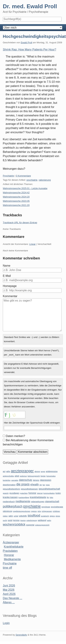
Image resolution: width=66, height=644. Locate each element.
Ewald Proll (26, 43)
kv (48, 497)
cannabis (15, 480)
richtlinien (56, 511)
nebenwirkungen (38, 502)
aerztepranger (22, 471)
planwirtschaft (52, 501)
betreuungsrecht (34, 476)
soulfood (34, 515)
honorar (32, 493)
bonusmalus (51, 476)
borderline (7, 480)
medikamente (23, 501)
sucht (5, 520)
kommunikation (49, 493)
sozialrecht (45, 516)
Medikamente (12, 559)
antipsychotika (8, 476)
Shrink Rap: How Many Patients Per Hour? (29, 50)
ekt (41, 485)
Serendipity (21, 635)
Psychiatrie (8, 176)
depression (46, 480)
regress (34, 511)
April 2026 (9, 594)
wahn (49, 520)
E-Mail (7, 276)
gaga (48, 485)
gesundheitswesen (29, 489)
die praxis (23, 484)
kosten (58, 493)
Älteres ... (9, 602)
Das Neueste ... (12, 598)
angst (43, 471)
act (4, 471)
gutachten (24, 493)
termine (16, 520)
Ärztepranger (11, 542)
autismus (23, 476)
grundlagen (14, 493)
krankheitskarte (38, 497)
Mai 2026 (9, 590)
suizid (10, 520)
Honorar (9, 555)
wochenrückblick (14, 524)
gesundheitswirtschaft (49, 489)
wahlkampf (42, 520)
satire (11, 516)
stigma (52, 516)
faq (44, 485)
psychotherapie (57, 507)
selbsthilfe (23, 516)
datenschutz (26, 480)
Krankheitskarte (14, 547)
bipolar (43, 476)
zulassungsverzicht (42, 525)
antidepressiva (52, 471)
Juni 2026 (9, 586)
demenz (36, 480)
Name (7, 266)
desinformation (9, 485)
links (51, 497)
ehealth (35, 484)
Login (6, 623)
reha (39, 511)
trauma (23, 520)
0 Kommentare (23, 176)
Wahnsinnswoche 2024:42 (16, 193)
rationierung (45, 180)
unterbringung (32, 520)
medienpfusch (9, 501)
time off (7, 568)
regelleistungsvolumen (22, 511)
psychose (46, 507)
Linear (32, 244)
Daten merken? (15, 436)
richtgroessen (47, 511)
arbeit (17, 476)
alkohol (37, 471)
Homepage (10, 286)
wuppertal (30, 525)
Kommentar (10, 296)
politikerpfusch (13, 506)
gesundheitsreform (11, 489)
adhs (8, 471)
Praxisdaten (10, 551)
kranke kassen (10, 497)
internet (40, 493)
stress (58, 516)
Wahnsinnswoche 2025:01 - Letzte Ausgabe (25, 188)
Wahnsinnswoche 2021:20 (16, 205)
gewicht (6, 493)
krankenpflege (24, 497)
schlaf (16, 516)
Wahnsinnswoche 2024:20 (16, 197)
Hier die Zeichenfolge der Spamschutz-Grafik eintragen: (32, 423)
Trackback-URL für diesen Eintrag (20, 223)
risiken (5, 516)
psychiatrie (32, 180)
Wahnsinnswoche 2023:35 (16, 201)
